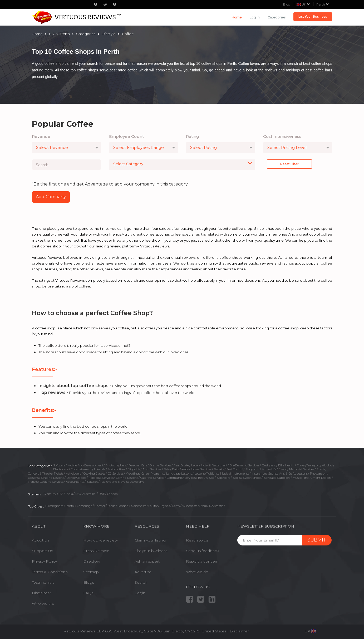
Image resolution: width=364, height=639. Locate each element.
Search (141, 582)
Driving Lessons (127, 478)
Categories (277, 17)
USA (60, 494)
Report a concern (202, 561)
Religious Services (101, 478)
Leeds (111, 506)
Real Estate (181, 465)
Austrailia (89, 494)
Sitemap (91, 572)
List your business (151, 551)
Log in (255, 17)
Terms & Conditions (50, 572)
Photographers (116, 465)
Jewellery (136, 482)
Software (59, 465)
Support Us (42, 551)
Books (237, 478)
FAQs (88, 593)
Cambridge (85, 506)
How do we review (100, 540)
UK (78, 494)
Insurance (259, 474)
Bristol (70, 506)
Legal (195, 465)
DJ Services (116, 474)
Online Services (160, 465)
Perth (323, 4)
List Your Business (313, 16)
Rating (193, 136)
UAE (102, 494)
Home (237, 17)
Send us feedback (202, 551)
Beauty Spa (206, 478)
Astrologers (73, 474)
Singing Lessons (53, 478)
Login (140, 593)
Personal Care (138, 465)
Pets (167, 469)
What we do (197, 572)
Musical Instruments (235, 474)
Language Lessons (179, 474)
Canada (112, 494)
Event (283, 469)
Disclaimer (41, 593)
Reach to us (197, 540)
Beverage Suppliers (277, 478)
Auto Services (152, 469)
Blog (287, 4)
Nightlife (134, 469)
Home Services (201, 469)
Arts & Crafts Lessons (293, 474)
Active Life (269, 469)
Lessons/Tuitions (206, 474)
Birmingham (54, 506)
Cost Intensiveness (282, 136)
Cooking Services (52, 482)
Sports (272, 474)
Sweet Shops (252, 478)
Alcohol (327, 465)
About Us (41, 540)
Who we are (43, 603)
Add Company (51, 197)
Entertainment (81, 469)
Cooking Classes (94, 474)
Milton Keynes (160, 506)
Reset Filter (289, 164)
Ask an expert (147, 561)
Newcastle (216, 506)
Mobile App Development (85, 465)
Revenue (41, 136)
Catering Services (152, 478)
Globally (49, 494)
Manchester (139, 506)
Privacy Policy (44, 561)
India (69, 494)
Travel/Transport (308, 465)
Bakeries (92, 482)
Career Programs (153, 474)
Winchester (190, 506)
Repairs (219, 469)
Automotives (117, 469)
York (204, 506)
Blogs (89, 582)
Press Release (96, 551)
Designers (269, 465)
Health (290, 465)
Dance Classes (76, 478)
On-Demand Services (245, 465)
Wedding (132, 474)
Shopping (252, 469)
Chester (100, 506)
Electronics (61, 469)
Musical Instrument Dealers (312, 478)
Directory (92, 561)
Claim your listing (150, 540)
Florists (33, 482)
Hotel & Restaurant (214, 465)
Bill (280, 465)
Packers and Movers (114, 482)
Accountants (75, 482)
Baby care (223, 478)
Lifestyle (100, 469)
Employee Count (126, 136)
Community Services (181, 478)
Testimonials (43, 582)
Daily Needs (180, 469)
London (123, 506)
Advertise (143, 572)
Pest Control (235, 469)
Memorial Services (302, 469)
